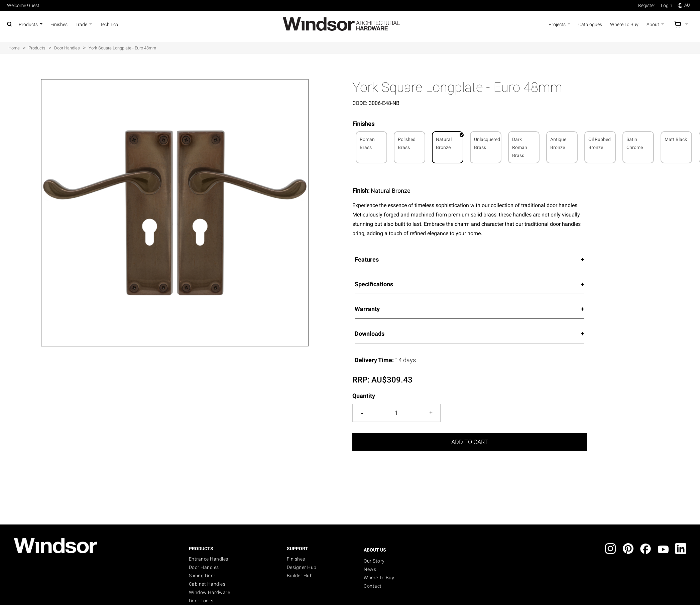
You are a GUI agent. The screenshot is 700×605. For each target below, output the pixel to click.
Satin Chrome (635, 143)
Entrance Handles (209, 559)
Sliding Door (202, 576)
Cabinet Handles (207, 584)
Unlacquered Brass (487, 143)
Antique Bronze (558, 143)
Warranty (367, 309)
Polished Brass (407, 143)
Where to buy (379, 578)
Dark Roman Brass (520, 147)
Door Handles (204, 567)
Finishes (296, 559)
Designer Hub (302, 567)
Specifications (374, 284)
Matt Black (676, 139)
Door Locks (201, 601)
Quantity (364, 396)
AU (684, 5)
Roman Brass (367, 143)
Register (647, 5)
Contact (373, 586)
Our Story (374, 561)
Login (667, 5)
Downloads (370, 334)
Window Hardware (210, 592)
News (370, 569)
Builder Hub (300, 576)
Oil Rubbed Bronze (600, 143)
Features (367, 259)
